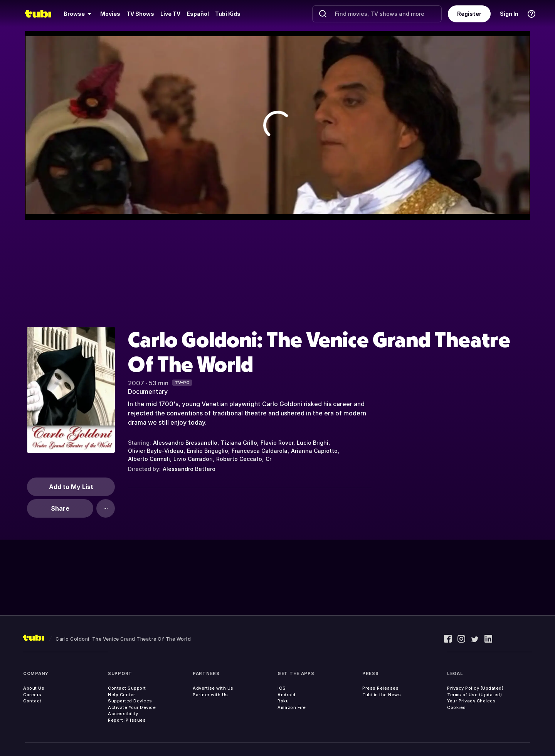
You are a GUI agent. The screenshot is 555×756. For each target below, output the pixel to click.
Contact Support (127, 688)
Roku (283, 701)
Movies (110, 14)
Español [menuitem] (198, 14)
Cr (268, 459)
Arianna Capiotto (314, 451)
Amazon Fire (292, 707)
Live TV (170, 14)
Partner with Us (210, 695)
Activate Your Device (132, 707)
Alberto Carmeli (149, 459)
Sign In (509, 14)
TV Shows (140, 14)
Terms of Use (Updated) (474, 695)
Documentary (148, 391)
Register (469, 14)
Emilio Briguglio (208, 451)
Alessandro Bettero (189, 469)
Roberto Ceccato (239, 459)
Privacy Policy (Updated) (475, 688)
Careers (32, 695)
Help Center (122, 695)
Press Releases (380, 688)
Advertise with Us (213, 688)
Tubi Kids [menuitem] (228, 14)
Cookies (457, 707)
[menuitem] (79, 14)
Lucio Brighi (313, 443)
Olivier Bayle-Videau (156, 451)
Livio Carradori (193, 459)
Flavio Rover (277, 443)
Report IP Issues (127, 720)
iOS (282, 688)
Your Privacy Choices (471, 701)
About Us (34, 688)
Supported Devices (130, 701)
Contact (32, 701)
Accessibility (123, 714)
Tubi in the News (382, 695)
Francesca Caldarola (260, 451)
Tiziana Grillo (239, 443)
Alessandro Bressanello (185, 443)
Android (287, 695)
